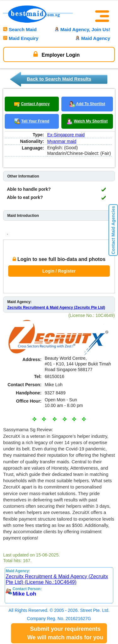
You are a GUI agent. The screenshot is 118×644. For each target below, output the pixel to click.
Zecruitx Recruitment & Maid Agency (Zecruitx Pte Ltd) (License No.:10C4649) (57, 579)
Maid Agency (93, 38)
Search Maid (20, 29)
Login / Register (59, 271)
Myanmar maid (62, 141)
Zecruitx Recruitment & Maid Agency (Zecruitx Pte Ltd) (56, 308)
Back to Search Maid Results (59, 79)
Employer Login (56, 54)
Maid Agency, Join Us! (82, 29)
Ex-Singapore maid (66, 135)
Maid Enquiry (21, 38)
